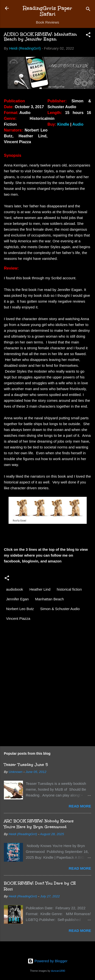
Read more (80, 806)
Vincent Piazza (18, 618)
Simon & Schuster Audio (60, 609)
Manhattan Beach (50, 599)
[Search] (88, 10)
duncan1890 (58, 971)
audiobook (15, 589)
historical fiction (69, 589)
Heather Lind (40, 589)
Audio (78, 124)
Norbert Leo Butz (20, 609)
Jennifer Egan (17, 599)
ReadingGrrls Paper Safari (47, 11)
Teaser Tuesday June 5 (26, 765)
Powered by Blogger (47, 961)
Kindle (63, 124)
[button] (88, 36)
